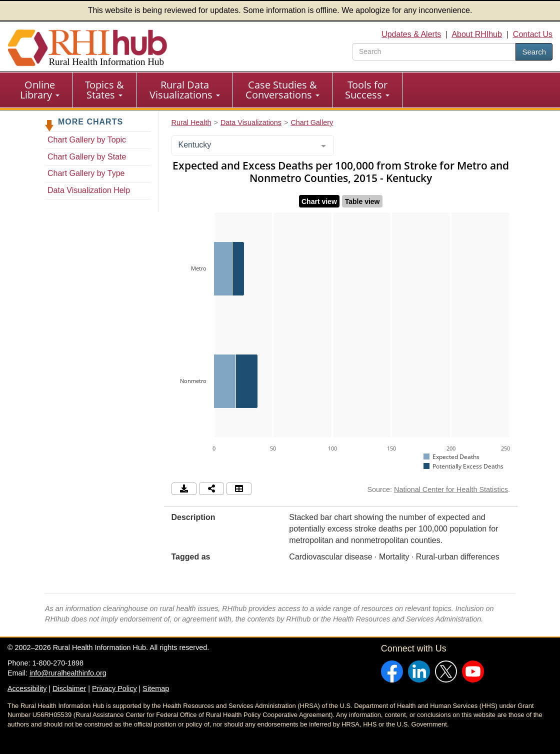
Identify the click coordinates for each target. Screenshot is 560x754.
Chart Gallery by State (87, 157)
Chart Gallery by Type (86, 173)
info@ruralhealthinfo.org (68, 673)
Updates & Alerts (411, 34)
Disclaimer (69, 688)
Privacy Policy (114, 688)
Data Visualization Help (89, 190)
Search (534, 52)
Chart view (319, 201)
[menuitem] (40, 90)
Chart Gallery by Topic (87, 140)
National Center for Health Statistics (451, 489)
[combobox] (253, 145)
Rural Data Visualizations (185, 90)
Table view (362, 201)
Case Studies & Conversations (282, 90)
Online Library (40, 90)
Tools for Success (367, 90)
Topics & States (104, 90)
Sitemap (156, 688)
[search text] (434, 52)
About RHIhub (477, 34)
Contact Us (533, 34)
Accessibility (27, 688)
